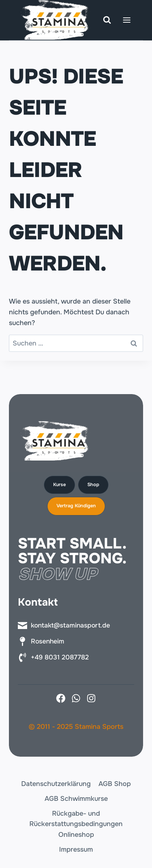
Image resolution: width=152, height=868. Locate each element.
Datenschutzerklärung (56, 784)
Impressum (76, 849)
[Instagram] (91, 698)
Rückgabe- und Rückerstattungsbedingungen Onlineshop (76, 824)
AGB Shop (115, 784)
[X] (76, 698)
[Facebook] (61, 698)
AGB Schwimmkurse (76, 799)
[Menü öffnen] (127, 20)
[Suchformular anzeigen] (107, 20)
